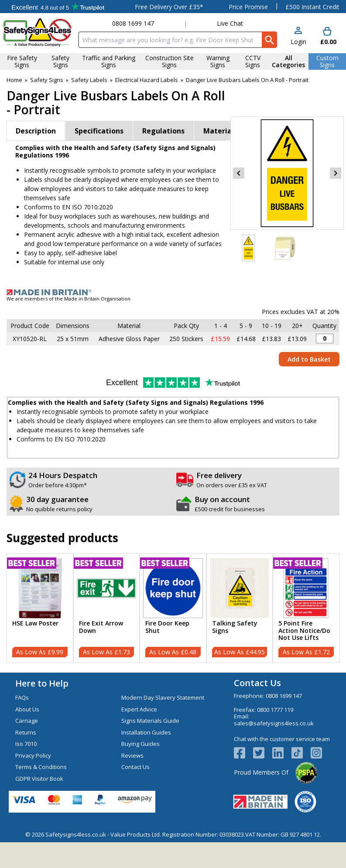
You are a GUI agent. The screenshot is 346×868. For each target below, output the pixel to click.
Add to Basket (309, 359)
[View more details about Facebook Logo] (243, 753)
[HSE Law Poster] (40, 608)
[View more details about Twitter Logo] (263, 753)
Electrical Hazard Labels (147, 80)
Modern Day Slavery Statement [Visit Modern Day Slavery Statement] (163, 697)
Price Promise (248, 7)
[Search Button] (269, 40)
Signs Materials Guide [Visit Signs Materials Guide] (150, 721)
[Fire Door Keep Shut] (173, 608)
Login (298, 42)
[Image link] (173, 292)
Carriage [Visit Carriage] (27, 721)
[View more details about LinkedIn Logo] (282, 753)
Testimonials (58, 7)
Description (36, 131)
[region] (40, 588)
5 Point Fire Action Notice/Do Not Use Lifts (304, 631)
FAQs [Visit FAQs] (22, 697)
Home (14, 80)
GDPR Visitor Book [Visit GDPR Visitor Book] (39, 779)
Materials (220, 131)
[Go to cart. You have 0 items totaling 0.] (327, 36)
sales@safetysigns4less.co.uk (274, 723)
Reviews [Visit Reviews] (132, 755)
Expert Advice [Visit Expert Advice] (139, 709)
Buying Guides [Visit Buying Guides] (140, 744)
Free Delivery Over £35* (169, 7)
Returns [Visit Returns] (26, 732)
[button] (298, 36)
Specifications (99, 131)
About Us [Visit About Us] (27, 709)
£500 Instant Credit (312, 7)
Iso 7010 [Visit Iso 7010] (26, 744)
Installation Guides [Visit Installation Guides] (146, 732)
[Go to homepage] (38, 32)
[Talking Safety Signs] (240, 608)
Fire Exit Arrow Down (101, 627)
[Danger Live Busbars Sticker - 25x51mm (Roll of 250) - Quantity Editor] (325, 338)
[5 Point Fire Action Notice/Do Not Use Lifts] (306, 608)
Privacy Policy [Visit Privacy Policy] (33, 755)
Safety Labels (89, 80)
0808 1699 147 (133, 23)
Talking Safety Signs (235, 627)
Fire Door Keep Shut (167, 627)
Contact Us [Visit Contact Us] (135, 767)
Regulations (163, 131)
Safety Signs (47, 80)
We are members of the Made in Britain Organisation (69, 299)
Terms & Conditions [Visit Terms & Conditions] (41, 767)
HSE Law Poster (35, 624)
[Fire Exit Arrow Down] (107, 608)
